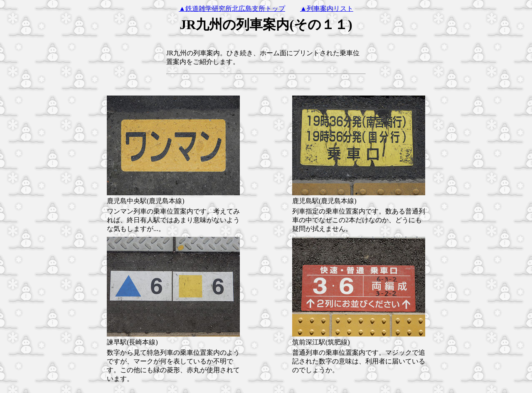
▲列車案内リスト (327, 9)
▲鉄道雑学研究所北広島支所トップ (232, 9)
